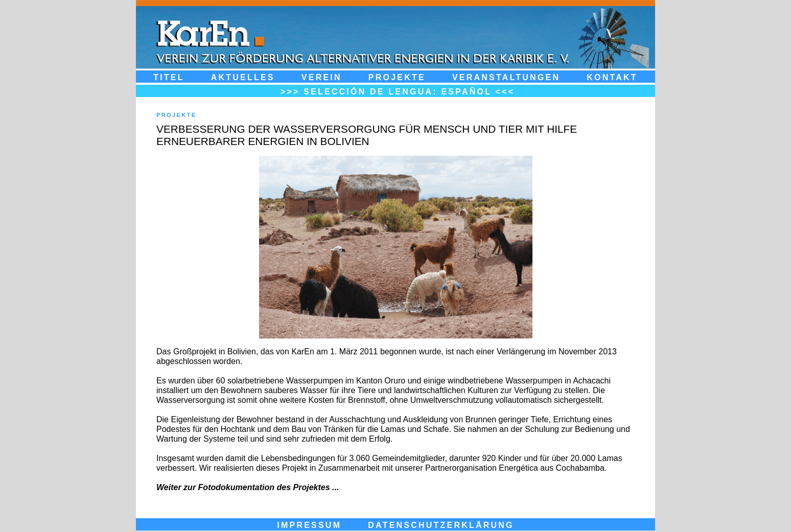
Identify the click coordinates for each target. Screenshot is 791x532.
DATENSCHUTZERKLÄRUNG (441, 525)
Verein (322, 77)
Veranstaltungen (506, 77)
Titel (169, 77)
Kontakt (612, 77)
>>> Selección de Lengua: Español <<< (398, 91)
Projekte (397, 77)
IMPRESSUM (309, 525)
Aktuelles (243, 77)
